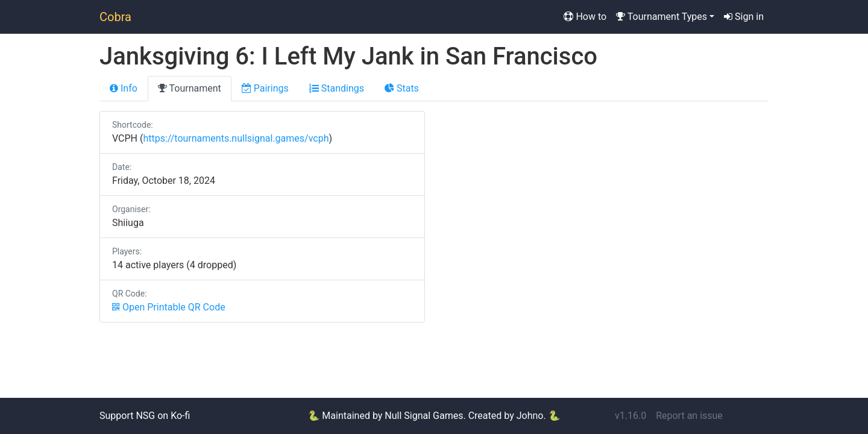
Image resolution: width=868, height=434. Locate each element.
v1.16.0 (631, 416)
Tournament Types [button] (662, 17)
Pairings (265, 88)
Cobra (115, 17)
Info (124, 88)
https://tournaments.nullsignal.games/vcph (236, 138)
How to (585, 17)
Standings (337, 88)
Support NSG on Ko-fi (145, 416)
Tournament (190, 88)
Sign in (744, 17)
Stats (402, 88)
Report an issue (689, 416)
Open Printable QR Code (169, 307)
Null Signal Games (424, 416)
